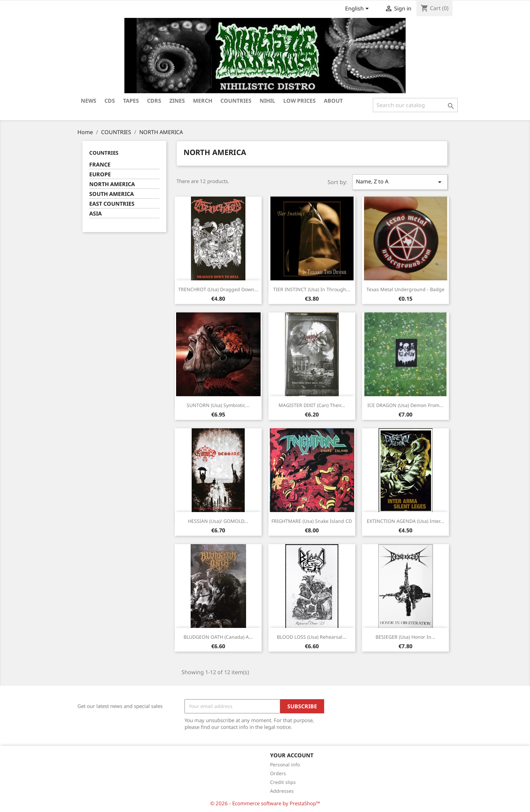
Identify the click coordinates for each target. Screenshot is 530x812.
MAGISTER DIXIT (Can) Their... (312, 405)
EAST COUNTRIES (112, 204)
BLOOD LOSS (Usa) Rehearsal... (312, 637)
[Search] (415, 105)
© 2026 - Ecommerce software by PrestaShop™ (265, 803)
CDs (110, 101)
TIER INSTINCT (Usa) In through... (312, 289)
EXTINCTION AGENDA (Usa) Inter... (405, 521)
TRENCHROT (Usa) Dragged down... (218, 289)
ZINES (177, 101)
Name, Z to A (400, 182)
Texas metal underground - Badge (405, 289)
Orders (278, 773)
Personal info (285, 765)
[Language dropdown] (358, 9)
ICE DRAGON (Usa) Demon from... (405, 405)
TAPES (131, 101)
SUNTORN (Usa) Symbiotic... (218, 405)
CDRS (154, 101)
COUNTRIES (236, 101)
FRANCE (100, 165)
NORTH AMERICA (112, 184)
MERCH (203, 101)
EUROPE (100, 174)
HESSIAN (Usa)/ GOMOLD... (218, 521)
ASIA (95, 214)
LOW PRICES (299, 101)
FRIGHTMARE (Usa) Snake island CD (312, 521)
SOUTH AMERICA (112, 194)
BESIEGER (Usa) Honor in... (405, 637)
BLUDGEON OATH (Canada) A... (218, 637)
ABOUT (333, 101)
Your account (292, 755)
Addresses (282, 791)
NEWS (89, 101)
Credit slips (283, 782)
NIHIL (267, 101)
